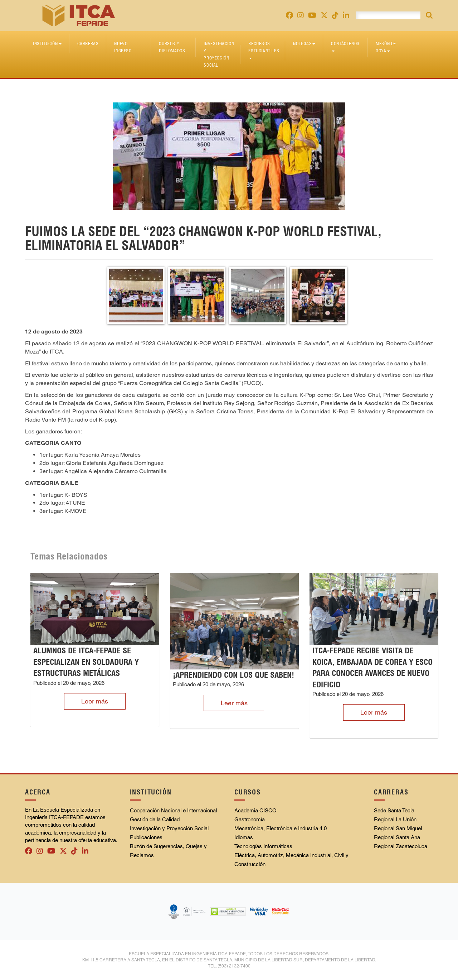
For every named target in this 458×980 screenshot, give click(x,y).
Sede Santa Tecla (394, 810)
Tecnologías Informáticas (263, 846)
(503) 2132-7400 (234, 966)
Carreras (88, 44)
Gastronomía (250, 819)
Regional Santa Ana (397, 837)
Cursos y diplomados (172, 47)
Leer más (95, 701)
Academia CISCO (255, 810)
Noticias (304, 44)
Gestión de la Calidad (155, 819)
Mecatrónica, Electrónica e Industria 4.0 (281, 828)
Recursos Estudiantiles (264, 50)
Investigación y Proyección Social (219, 54)
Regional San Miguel (398, 828)
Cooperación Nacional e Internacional (173, 810)
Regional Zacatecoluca (401, 846)
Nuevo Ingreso (123, 47)
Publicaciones (146, 837)
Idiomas (244, 837)
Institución (47, 44)
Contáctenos (345, 46)
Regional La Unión (395, 819)
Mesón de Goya (386, 47)
